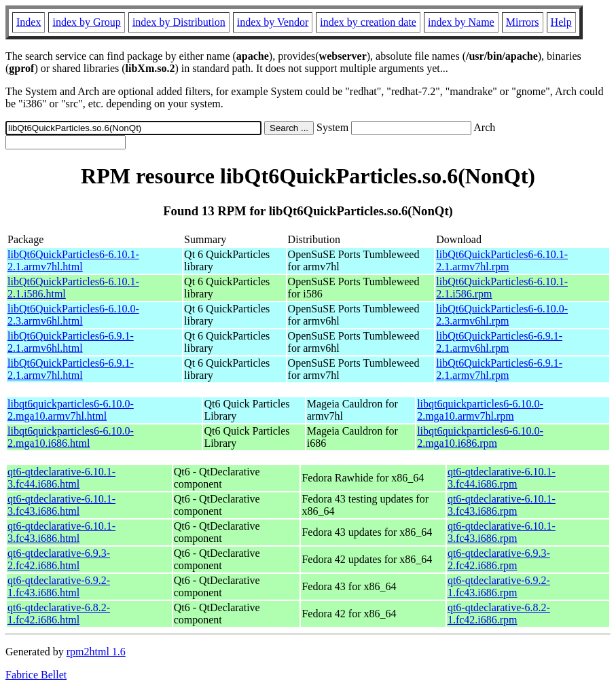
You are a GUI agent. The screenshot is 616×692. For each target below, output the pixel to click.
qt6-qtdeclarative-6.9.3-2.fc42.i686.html (59, 559)
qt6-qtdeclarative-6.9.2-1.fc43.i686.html (59, 586)
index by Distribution (179, 22)
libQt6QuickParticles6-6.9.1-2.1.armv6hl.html (71, 342)
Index (29, 22)
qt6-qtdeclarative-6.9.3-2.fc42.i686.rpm (499, 559)
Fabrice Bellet (36, 675)
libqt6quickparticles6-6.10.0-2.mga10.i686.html (71, 437)
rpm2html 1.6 (96, 652)
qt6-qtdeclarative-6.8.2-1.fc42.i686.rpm (499, 614)
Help (561, 22)
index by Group (86, 22)
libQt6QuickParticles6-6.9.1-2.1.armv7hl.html (71, 369)
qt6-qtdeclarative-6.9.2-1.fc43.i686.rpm (499, 586)
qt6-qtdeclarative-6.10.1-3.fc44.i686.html (61, 478)
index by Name (461, 22)
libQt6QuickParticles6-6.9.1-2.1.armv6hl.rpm (499, 342)
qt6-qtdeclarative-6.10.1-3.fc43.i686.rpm (502, 505)
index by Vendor (273, 22)
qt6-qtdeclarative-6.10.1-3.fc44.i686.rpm (502, 478)
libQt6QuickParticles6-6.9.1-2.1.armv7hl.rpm (499, 369)
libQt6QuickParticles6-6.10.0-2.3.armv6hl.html (73, 315)
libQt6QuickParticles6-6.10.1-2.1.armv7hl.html (73, 260)
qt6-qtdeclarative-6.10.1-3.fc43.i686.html (61, 505)
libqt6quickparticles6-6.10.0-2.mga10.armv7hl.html (71, 410)
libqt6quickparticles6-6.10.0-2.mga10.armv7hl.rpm (480, 410)
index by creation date (368, 22)
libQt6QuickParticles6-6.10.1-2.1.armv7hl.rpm (502, 260)
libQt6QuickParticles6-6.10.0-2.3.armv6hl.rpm (502, 315)
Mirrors (523, 22)
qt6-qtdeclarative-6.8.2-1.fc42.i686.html (59, 614)
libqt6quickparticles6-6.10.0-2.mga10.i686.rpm (480, 437)
